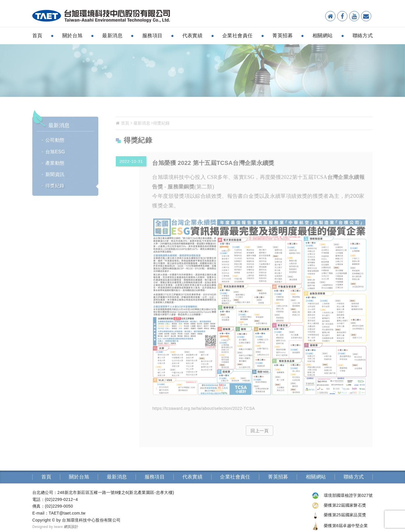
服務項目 (152, 36)
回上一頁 (260, 431)
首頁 (37, 36)
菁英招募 (283, 36)
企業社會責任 (237, 36)
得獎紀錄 (55, 186)
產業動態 (55, 163)
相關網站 (323, 36)
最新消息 (112, 36)
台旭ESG (55, 152)
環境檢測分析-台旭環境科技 (101, 16)
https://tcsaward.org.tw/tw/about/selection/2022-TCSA (204, 408)
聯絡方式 (363, 36)
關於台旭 (72, 36)
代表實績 (193, 36)
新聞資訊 (55, 174)
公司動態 (55, 140)
